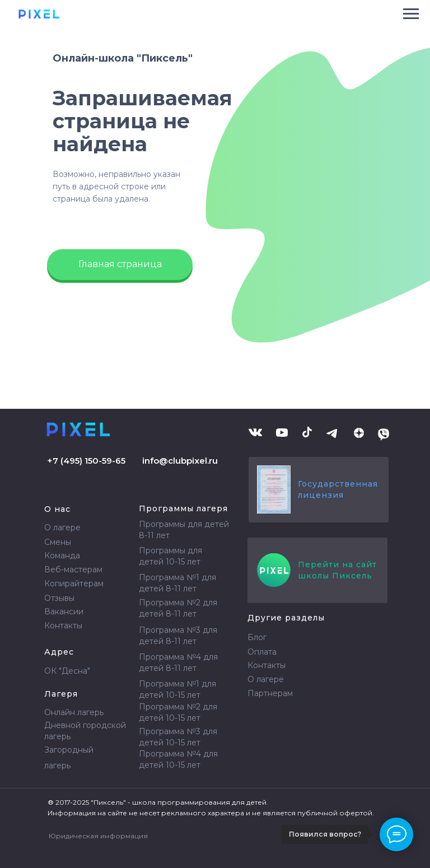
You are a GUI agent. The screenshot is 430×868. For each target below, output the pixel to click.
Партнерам (270, 693)
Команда (62, 556)
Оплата (262, 652)
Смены (58, 542)
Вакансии (64, 612)
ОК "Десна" (67, 671)
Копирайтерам (74, 584)
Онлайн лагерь (74, 712)
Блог (257, 637)
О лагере (62, 528)
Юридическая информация (98, 836)
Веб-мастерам (73, 570)
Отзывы (59, 598)
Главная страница (120, 264)
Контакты (63, 626)
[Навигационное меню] (411, 14)
